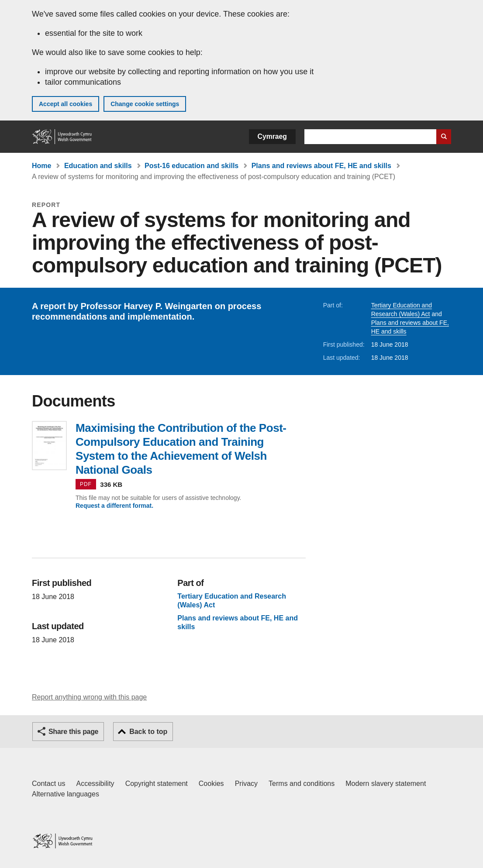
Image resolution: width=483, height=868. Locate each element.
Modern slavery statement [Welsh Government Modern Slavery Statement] (386, 784)
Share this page (73, 732)
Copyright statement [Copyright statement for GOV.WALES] (157, 784)
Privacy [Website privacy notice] (246, 784)
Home (41, 166)
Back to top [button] (148, 732)
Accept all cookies (66, 104)
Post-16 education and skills (191, 166)
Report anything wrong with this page (89, 697)
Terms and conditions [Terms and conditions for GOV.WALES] (302, 784)
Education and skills (98, 166)
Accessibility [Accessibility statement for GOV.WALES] (95, 784)
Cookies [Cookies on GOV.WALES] (211, 784)
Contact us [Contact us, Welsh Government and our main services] (48, 784)
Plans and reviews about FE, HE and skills (321, 166)
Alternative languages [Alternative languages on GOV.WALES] (66, 794)
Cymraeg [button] (272, 136)
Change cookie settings (145, 104)
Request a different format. (114, 506)
